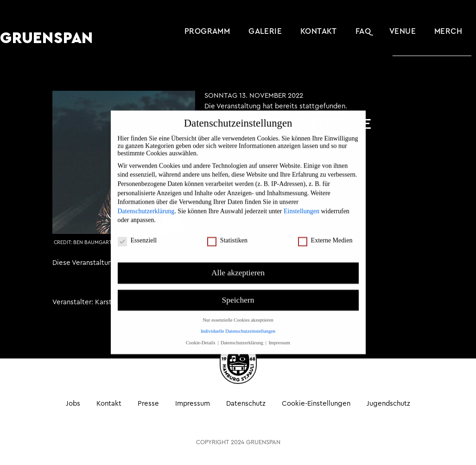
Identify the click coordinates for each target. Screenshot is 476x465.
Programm (207, 31)
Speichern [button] (238, 290)
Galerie (265, 31)
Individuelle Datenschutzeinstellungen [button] (238, 322)
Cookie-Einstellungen (316, 403)
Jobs (73, 403)
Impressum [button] (279, 333)
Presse (148, 403)
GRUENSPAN (47, 38)
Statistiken (227, 231)
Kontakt (319, 31)
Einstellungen (301, 202)
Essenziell (137, 231)
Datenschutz (246, 403)
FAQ (363, 31)
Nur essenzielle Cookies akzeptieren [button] (238, 311)
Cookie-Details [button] (201, 333)
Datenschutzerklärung (146, 202)
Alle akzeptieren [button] (238, 263)
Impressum (193, 403)
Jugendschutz (388, 403)
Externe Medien (325, 231)
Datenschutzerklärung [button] (243, 333)
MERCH (448, 31)
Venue (403, 31)
